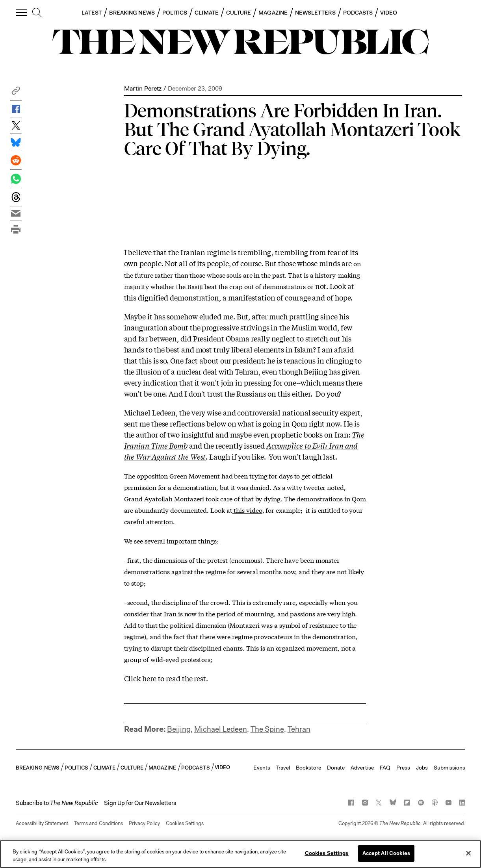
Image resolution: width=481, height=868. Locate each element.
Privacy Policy (144, 823)
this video (247, 510)
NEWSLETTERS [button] (315, 13)
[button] (16, 93)
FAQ (385, 768)
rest (200, 678)
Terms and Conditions (98, 823)
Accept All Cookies (386, 853)
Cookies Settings (185, 823)
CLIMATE (207, 13)
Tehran (299, 729)
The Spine (267, 729)
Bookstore (308, 768)
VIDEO (389, 13)
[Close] (468, 853)
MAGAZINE (273, 13)
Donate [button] (336, 768)
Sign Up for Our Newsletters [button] (140, 803)
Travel (283, 768)
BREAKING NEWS (132, 13)
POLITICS (175, 13)
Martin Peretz (143, 88)
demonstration (194, 297)
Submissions (449, 768)
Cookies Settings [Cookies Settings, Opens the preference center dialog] (327, 853)
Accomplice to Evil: (298, 445)
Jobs (422, 768)
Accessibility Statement (42, 823)
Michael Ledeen (221, 729)
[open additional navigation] (22, 12)
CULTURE (239, 13)
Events (262, 768)
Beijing (179, 729)
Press (403, 768)
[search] (37, 13)
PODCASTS (358, 13)
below (216, 423)
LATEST (91, 13)
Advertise (362, 768)
